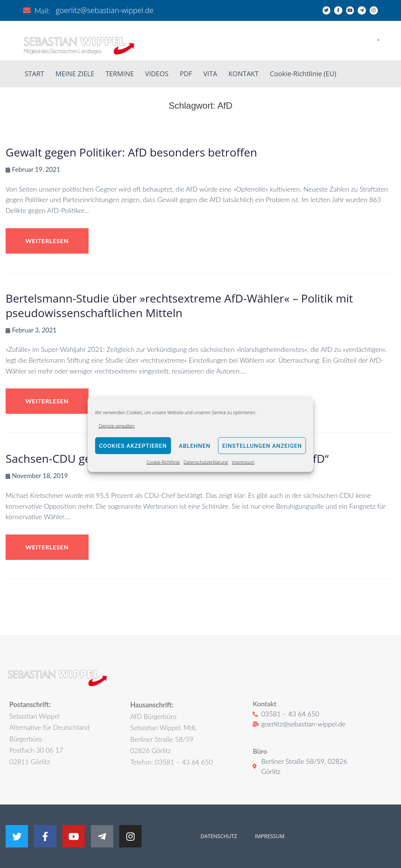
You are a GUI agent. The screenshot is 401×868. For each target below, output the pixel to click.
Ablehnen (194, 446)
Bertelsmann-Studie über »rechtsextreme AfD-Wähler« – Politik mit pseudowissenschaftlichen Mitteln (179, 306)
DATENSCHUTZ (219, 836)
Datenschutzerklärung (206, 462)
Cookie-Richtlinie (163, 462)
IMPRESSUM (269, 836)
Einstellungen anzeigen (262, 446)
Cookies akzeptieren (133, 446)
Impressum (243, 462)
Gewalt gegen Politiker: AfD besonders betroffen (131, 152)
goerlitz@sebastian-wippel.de (105, 10)
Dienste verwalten (117, 426)
